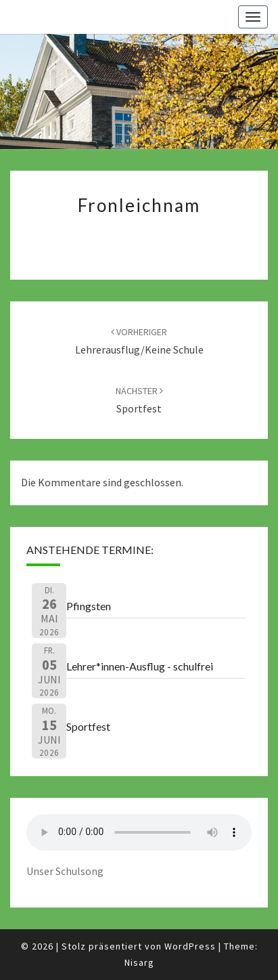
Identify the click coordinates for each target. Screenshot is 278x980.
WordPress (190, 946)
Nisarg (139, 962)
